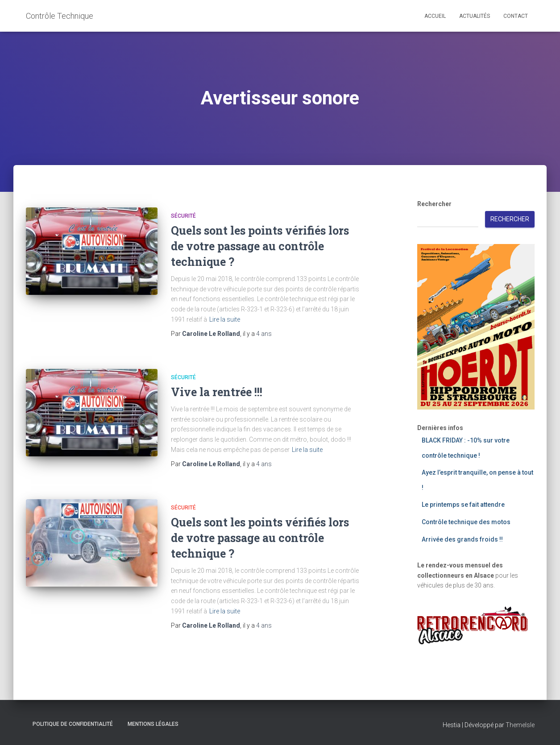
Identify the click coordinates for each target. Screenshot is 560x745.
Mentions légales (153, 724)
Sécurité (183, 216)
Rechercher (434, 204)
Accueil (435, 16)
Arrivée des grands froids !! (462, 539)
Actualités (475, 16)
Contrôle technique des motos (466, 522)
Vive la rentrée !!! (217, 392)
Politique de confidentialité (73, 724)
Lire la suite (225, 319)
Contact (516, 16)
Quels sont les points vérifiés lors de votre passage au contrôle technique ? (260, 246)
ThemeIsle (520, 725)
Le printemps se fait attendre (463, 505)
